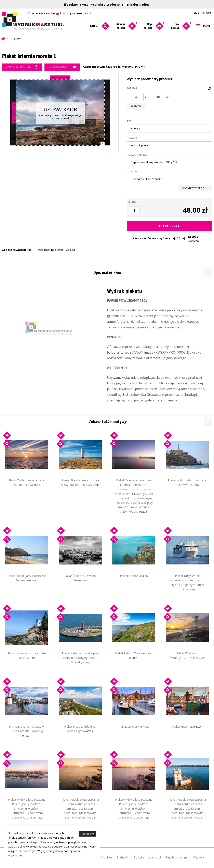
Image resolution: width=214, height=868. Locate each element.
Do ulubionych (62, 67)
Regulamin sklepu (177, 857)
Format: (132, 88)
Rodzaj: (132, 138)
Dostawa (133, 172)
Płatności (123, 857)
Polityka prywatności (147, 857)
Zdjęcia (71, 250)
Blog (196, 13)
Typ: (130, 121)
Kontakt (206, 13)
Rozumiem (88, 834)
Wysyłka (198, 857)
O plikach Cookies (101, 857)
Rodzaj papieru (137, 155)
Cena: (133, 202)
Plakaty (16, 39)
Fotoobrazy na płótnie (50, 250)
